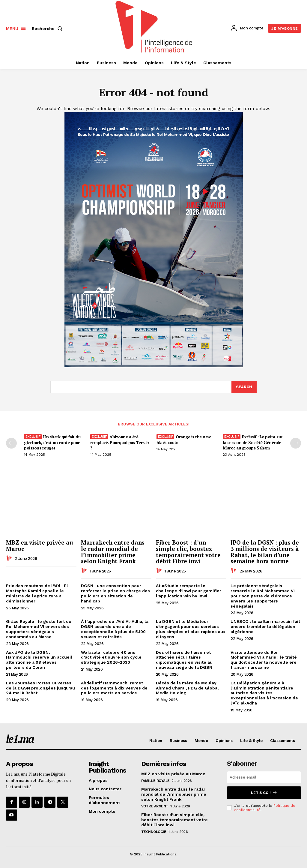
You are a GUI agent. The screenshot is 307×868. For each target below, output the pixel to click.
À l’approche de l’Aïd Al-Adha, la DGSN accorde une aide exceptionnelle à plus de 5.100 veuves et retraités (115, 629)
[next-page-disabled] (296, 443)
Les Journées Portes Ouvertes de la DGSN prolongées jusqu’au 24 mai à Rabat (40, 688)
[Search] (244, 387)
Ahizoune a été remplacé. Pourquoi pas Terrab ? (120, 442)
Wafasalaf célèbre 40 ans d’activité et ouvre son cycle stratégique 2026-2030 (111, 657)
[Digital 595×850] (154, 366)
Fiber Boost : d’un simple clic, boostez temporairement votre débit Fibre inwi (188, 552)
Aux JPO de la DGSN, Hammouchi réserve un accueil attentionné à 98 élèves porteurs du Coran (39, 660)
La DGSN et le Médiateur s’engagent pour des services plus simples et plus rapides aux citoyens (191, 629)
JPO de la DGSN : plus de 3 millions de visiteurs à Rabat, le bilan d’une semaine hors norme (265, 552)
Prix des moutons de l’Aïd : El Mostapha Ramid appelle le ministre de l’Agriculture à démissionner (37, 593)
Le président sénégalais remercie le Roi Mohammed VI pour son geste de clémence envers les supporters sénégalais (263, 596)
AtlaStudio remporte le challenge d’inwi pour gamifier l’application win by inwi (189, 591)
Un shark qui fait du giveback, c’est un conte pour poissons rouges (52, 442)
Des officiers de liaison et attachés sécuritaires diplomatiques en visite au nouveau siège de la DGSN (184, 660)
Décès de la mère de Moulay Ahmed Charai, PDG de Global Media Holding (187, 688)
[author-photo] (10, 558)
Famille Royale (155, 781)
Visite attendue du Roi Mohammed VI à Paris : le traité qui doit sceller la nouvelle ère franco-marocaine (264, 660)
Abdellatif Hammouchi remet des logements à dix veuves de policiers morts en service (114, 688)
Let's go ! (264, 793)
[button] (48, 29)
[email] (264, 778)
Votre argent (155, 806)
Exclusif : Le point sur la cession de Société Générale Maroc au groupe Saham (253, 442)
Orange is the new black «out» (184, 439)
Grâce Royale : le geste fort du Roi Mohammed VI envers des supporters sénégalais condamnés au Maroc (39, 629)
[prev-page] (11, 443)
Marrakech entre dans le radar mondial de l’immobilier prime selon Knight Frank (113, 552)
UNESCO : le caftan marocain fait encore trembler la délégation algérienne (265, 627)
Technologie (154, 831)
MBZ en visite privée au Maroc (40, 545)
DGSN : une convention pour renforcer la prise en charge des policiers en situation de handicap (115, 593)
